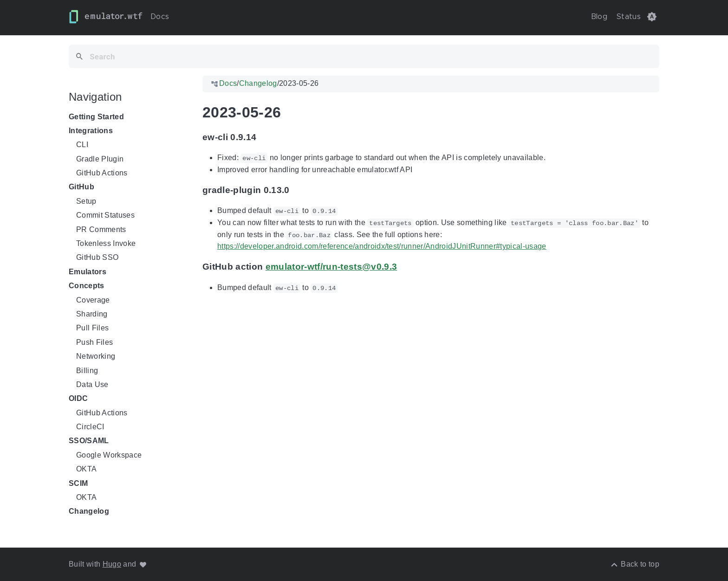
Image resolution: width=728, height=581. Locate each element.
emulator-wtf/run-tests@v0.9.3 (331, 267)
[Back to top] (634, 564)
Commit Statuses (105, 215)
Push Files (94, 342)
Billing (87, 371)
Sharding (92, 314)
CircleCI (90, 427)
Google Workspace (109, 455)
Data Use (92, 384)
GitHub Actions (102, 173)
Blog (599, 17)
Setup (86, 201)
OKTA (86, 469)
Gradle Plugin (100, 159)
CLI (82, 145)
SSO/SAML (89, 441)
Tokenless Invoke (106, 243)
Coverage (93, 300)
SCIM (78, 483)
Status (629, 17)
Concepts (87, 286)
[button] (652, 17)
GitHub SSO (97, 258)
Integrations (91, 131)
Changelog (89, 512)
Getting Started (96, 117)
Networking (96, 356)
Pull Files (92, 328)
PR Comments (101, 229)
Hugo (112, 564)
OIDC (78, 399)
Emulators (88, 272)
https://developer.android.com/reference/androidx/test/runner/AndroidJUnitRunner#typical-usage (382, 246)
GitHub (81, 187)
